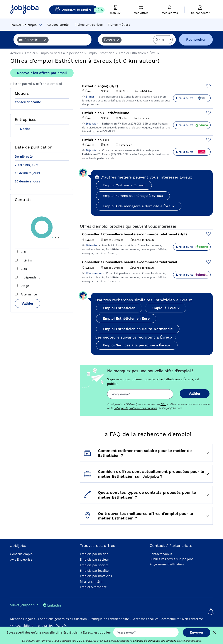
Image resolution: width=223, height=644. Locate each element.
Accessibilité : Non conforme (182, 619)
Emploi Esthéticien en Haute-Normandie (138, 329)
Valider (28, 303)
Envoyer (197, 632)
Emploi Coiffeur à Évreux (124, 185)
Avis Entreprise (21, 559)
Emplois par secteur (95, 559)
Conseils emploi (22, 554)
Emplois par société (94, 565)
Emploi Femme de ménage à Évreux (133, 196)
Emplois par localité (94, 571)
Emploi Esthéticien (119, 308)
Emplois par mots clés (96, 576)
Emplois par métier (94, 554)
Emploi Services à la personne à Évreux (137, 345)
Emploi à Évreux (166, 308)
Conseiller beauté (28, 102)
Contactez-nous (161, 554)
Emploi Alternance (93, 587)
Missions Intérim (92, 581)
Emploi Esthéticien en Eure (126, 318)
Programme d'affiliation (167, 564)
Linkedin (52, 605)
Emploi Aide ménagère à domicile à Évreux (139, 206)
